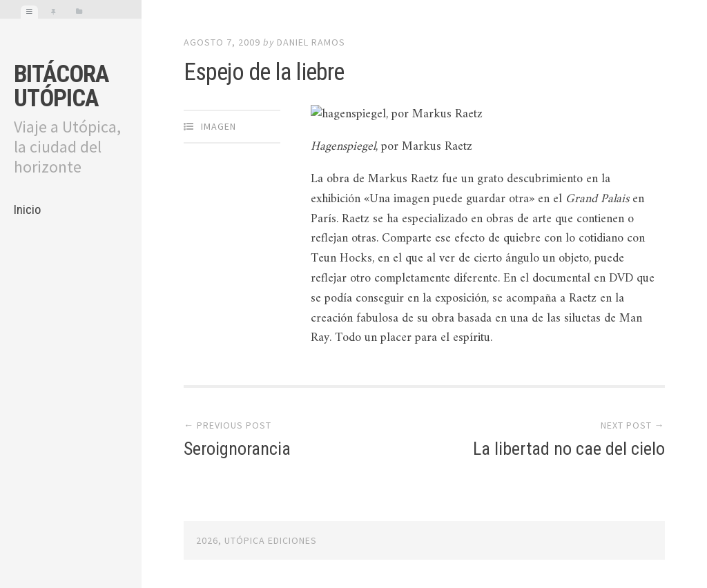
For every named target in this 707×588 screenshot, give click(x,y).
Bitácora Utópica (61, 86)
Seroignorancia (237, 449)
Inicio (27, 209)
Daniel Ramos (311, 42)
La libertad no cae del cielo (569, 449)
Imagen (219, 126)
